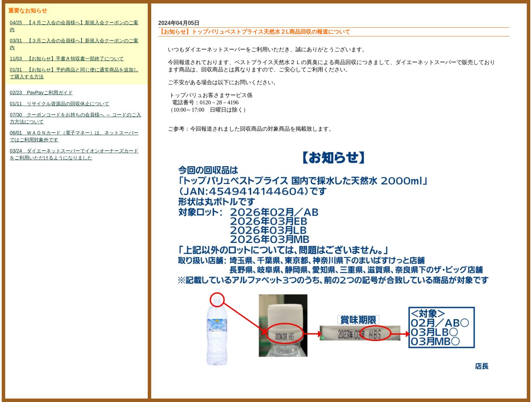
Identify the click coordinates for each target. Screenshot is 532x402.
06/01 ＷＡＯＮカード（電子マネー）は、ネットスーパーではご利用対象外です (74, 136)
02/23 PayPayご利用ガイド (41, 93)
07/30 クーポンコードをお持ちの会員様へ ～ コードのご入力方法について (75, 118)
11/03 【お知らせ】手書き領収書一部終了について (67, 59)
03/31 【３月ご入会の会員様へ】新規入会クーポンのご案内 (74, 44)
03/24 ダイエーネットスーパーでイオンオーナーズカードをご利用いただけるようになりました (74, 154)
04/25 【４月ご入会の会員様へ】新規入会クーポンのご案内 (74, 26)
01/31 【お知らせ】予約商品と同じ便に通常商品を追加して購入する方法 (74, 73)
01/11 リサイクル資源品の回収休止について (59, 104)
